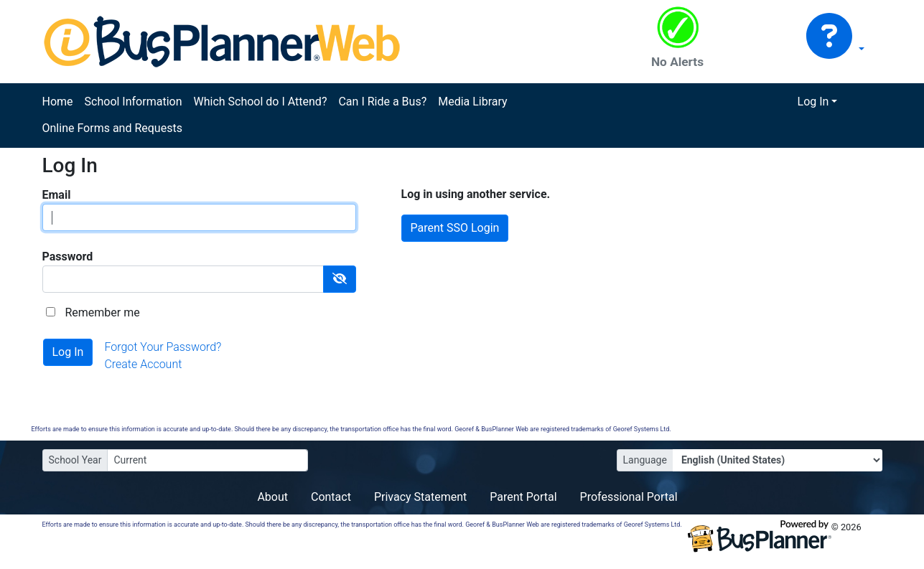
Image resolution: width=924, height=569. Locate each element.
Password (68, 257)
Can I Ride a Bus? (382, 102)
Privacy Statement (420, 497)
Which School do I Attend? (260, 102)
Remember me (102, 312)
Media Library (472, 102)
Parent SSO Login (455, 228)
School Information (134, 102)
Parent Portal (523, 497)
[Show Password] (340, 279)
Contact (331, 497)
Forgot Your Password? (163, 347)
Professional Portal (629, 497)
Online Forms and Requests (112, 128)
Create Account (143, 364)
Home (58, 102)
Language (645, 460)
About (272, 497)
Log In (813, 102)
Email (57, 195)
